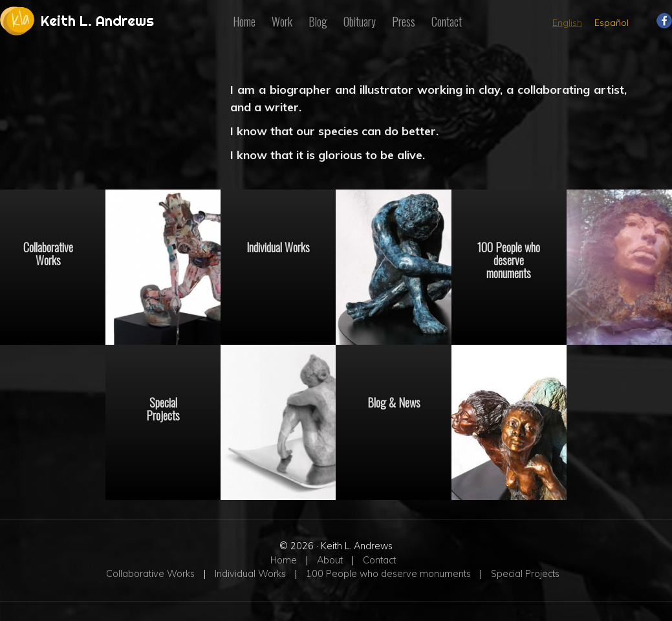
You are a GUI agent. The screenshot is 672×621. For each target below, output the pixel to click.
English (567, 23)
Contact (447, 21)
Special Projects (163, 408)
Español (612, 23)
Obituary (360, 21)
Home (244, 21)
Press (404, 21)
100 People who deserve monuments (509, 259)
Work (282, 21)
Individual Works (278, 246)
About (330, 560)
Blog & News (394, 402)
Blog (318, 21)
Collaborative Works (150, 574)
